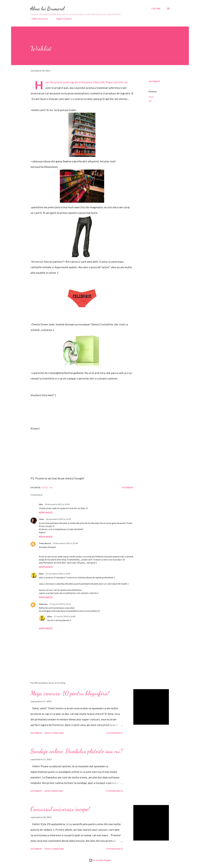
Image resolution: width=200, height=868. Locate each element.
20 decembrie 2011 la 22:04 (66, 543)
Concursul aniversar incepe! (60, 809)
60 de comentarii (54, 791)
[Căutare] (156, 9)
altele (151, 97)
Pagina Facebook (62, 19)
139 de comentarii (54, 849)
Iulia (41, 504)
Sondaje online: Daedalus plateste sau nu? (77, 751)
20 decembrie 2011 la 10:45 (57, 504)
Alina (41, 574)
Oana (41, 519)
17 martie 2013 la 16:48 (65, 616)
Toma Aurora (45, 543)
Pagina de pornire (38, 19)
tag (150, 101)
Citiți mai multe (114, 733)
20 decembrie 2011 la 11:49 (58, 519)
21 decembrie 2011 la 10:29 (58, 574)
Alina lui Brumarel (47, 9)
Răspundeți (46, 512)
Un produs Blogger (100, 860)
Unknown (43, 604)
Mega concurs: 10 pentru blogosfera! (70, 693)
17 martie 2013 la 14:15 (60, 604)
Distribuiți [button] (154, 81)
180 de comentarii (54, 733)
